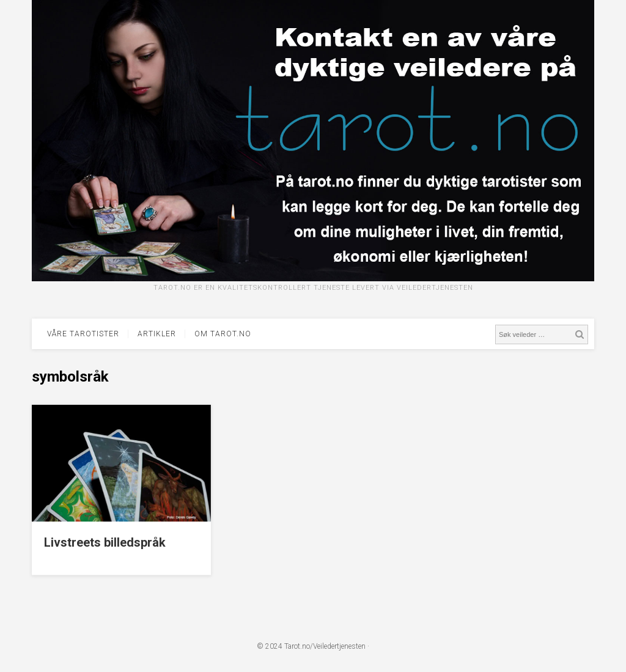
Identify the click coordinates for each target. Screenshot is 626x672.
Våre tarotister (83, 334)
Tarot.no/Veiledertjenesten (325, 646)
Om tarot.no (223, 334)
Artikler (157, 334)
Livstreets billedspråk (105, 542)
